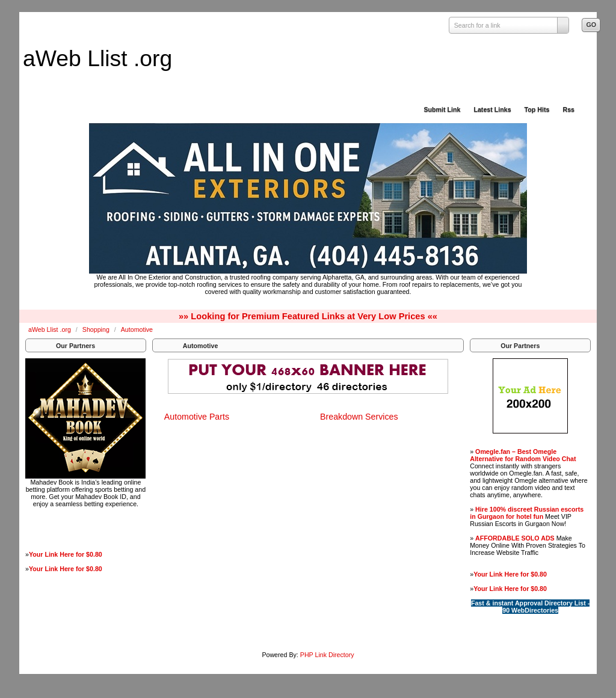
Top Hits (537, 109)
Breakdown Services (359, 417)
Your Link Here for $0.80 (66, 554)
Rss (568, 109)
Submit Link (442, 109)
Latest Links (492, 109)
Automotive (137, 329)
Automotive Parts (197, 417)
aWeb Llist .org (97, 58)
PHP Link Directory (327, 655)
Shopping (97, 329)
